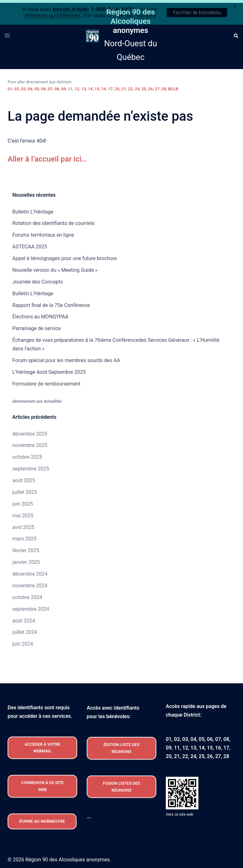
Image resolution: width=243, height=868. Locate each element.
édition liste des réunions (121, 745)
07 (50, 86)
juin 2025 (23, 501)
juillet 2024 (25, 629)
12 (77, 86)
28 (164, 86)
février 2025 (26, 548)
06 (44, 86)
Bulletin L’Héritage (33, 209)
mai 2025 (23, 513)
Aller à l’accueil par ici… (47, 156)
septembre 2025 (31, 466)
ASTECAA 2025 (30, 244)
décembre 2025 (30, 431)
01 (10, 86)
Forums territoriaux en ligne (43, 232)
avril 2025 (23, 524)
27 (157, 86)
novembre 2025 (30, 442)
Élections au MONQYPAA (40, 314)
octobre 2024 (27, 594)
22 (131, 86)
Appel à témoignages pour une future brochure (65, 255)
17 (110, 86)
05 (37, 86)
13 (84, 86)
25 (144, 86)
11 (70, 86)
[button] (236, 33)
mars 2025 (24, 536)
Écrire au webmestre (42, 818)
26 (150, 86)
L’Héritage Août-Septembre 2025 (49, 369)
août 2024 (24, 618)
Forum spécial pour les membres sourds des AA (66, 357)
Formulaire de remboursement (46, 381)
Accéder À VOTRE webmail (43, 745)
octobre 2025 (27, 454)
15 (97, 86)
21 (124, 86)
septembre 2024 (31, 606)
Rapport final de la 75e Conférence (51, 302)
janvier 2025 (26, 559)
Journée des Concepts (37, 279)
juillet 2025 (25, 489)
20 (117, 86)
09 (63, 86)
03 (23, 86)
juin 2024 (23, 641)
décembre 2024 (30, 571)
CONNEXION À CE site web (42, 783)
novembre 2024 (30, 583)
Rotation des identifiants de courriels (53, 220)
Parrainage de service (37, 325)
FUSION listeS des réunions (121, 784)
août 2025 (24, 478)
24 (137, 86)
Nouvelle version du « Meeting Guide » (55, 267)
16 (104, 86)
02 (17, 86)
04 (30, 86)
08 (57, 86)
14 (90, 86)
